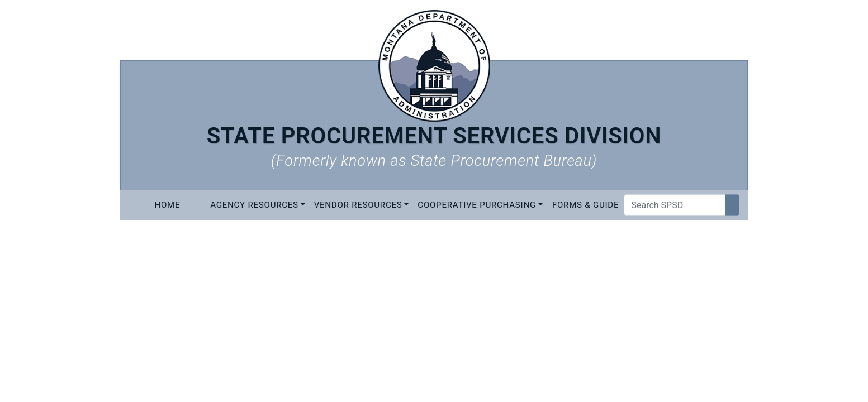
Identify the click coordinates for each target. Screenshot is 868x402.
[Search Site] (732, 205)
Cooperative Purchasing (477, 205)
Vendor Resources (358, 205)
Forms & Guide (585, 205)
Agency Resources (254, 205)
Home (167, 205)
